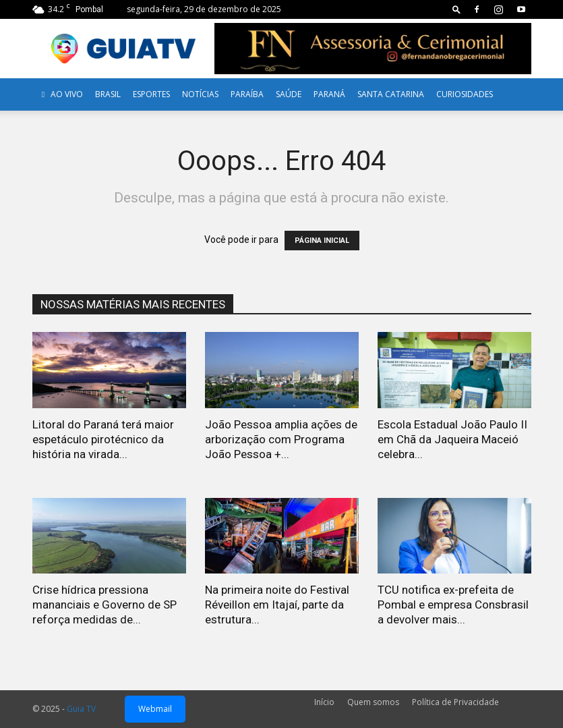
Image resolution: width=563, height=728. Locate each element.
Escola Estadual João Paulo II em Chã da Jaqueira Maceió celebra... (452, 439)
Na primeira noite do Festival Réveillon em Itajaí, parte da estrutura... (277, 605)
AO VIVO (61, 94)
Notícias (200, 94)
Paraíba (247, 94)
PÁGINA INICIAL (322, 241)
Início (324, 702)
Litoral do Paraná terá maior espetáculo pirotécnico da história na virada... (103, 439)
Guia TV (81, 709)
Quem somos (373, 702)
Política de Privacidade (455, 702)
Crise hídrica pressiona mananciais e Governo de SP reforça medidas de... (105, 605)
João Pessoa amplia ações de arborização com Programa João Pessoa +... (281, 439)
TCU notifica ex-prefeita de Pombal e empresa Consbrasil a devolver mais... (453, 605)
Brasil (108, 94)
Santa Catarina (391, 94)
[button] (456, 9)
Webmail (155, 709)
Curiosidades (465, 94)
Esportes (151, 94)
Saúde (289, 94)
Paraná (329, 94)
